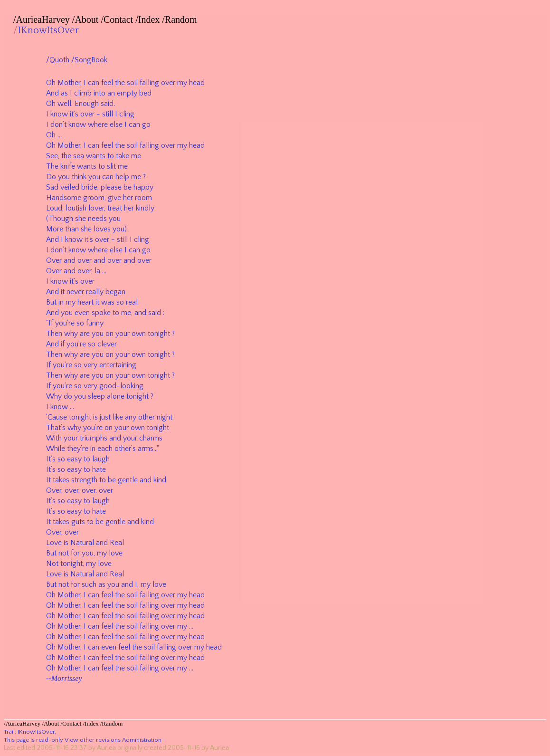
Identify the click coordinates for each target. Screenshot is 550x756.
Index (149, 19)
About (86, 19)
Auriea (106, 748)
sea (79, 156)
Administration (142, 740)
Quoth (59, 60)
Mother (69, 83)
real (132, 302)
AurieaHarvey (43, 19)
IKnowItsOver (48, 30)
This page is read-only (33, 740)
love (116, 553)
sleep (96, 396)
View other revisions (93, 740)
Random (181, 19)
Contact (118, 19)
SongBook (91, 60)
